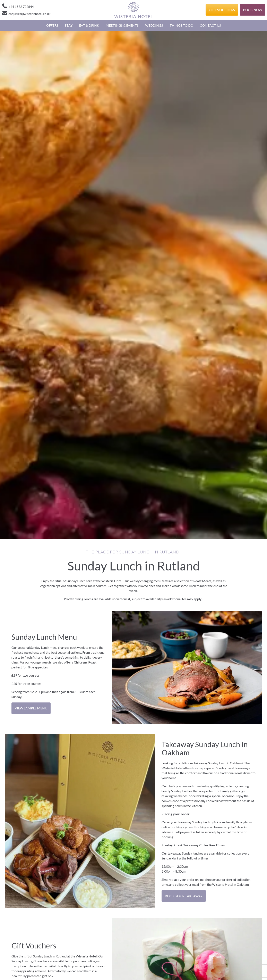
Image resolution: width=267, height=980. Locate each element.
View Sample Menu (31, 708)
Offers (52, 25)
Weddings (154, 25)
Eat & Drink (89, 25)
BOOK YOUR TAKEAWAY (184, 896)
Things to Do (181, 25)
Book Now (253, 10)
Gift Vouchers (222, 10)
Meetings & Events (122, 25)
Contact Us (210, 25)
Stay (69, 25)
